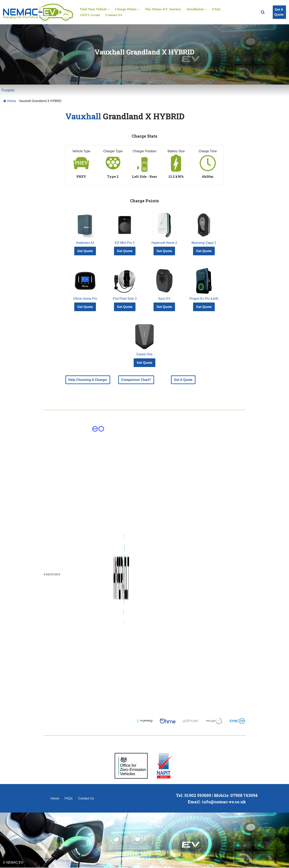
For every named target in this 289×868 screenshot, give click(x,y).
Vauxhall (83, 116)
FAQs (217, 9)
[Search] (263, 12)
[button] (109, 9)
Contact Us (114, 15)
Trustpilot (8, 90)
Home (10, 101)
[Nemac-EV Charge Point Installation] (38, 12)
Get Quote (85, 251)
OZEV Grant (90, 15)
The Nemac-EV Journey (163, 9)
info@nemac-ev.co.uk (224, 802)
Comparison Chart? (136, 380)
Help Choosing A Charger (88, 380)
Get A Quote (279, 12)
